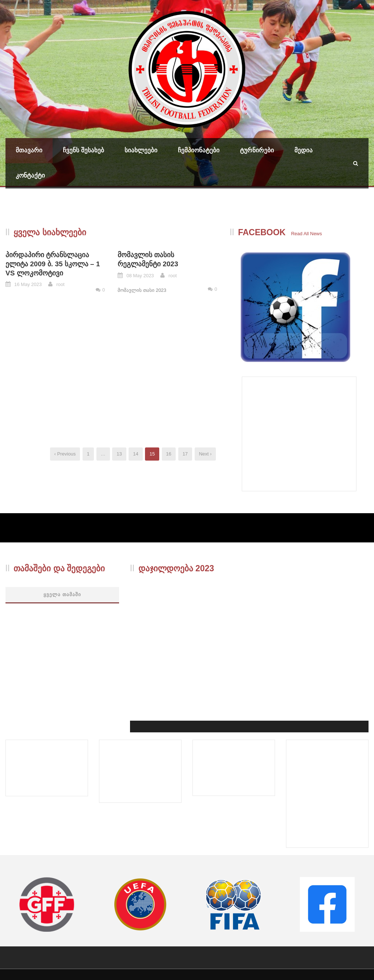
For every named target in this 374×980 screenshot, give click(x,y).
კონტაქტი (30, 176)
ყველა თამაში (62, 594)
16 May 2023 (28, 284)
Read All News (307, 234)
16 (169, 454)
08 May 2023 (140, 276)
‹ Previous (65, 454)
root (60, 284)
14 (136, 454)
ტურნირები (257, 150)
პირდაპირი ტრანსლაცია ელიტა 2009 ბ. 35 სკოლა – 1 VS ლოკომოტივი (53, 264)
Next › (205, 454)
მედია (304, 150)
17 (185, 454)
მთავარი (29, 150)
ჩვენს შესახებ (83, 150)
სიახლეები (141, 150)
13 (119, 454)
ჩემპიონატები (199, 150)
